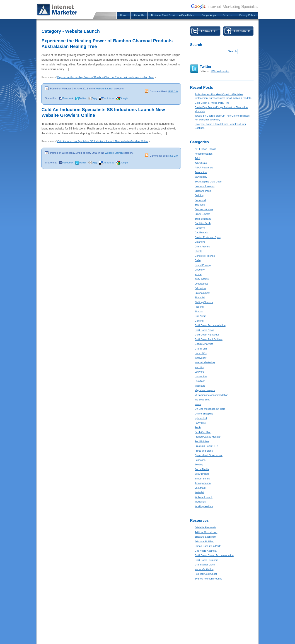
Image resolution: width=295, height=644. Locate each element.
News (198, 404)
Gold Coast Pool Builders (209, 339)
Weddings (200, 502)
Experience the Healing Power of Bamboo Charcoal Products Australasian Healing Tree (106, 77)
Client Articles (202, 247)
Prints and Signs (204, 451)
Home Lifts (201, 353)
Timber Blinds (202, 479)
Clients (198, 251)
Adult (197, 158)
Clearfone (200, 242)
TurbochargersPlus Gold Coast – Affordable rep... (147, 621)
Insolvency (201, 358)
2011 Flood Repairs (206, 149)
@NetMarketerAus (220, 71)
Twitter (82, 98)
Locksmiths (201, 376)
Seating (199, 464)
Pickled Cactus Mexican (208, 437)
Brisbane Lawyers (204, 186)
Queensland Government (209, 455)
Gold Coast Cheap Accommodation (214, 555)
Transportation (203, 483)
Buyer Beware (202, 214)
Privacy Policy (247, 15)
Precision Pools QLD (206, 446)
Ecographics (202, 284)
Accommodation (204, 154)
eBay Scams (202, 279)
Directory (200, 270)
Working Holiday (204, 506)
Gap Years (200, 316)
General (199, 321)
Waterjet (199, 492)
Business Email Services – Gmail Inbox (173, 15)
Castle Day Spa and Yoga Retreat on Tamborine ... (148, 633)
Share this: (51, 98)
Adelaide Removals (205, 527)
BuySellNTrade (203, 219)
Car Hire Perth (203, 223)
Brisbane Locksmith (206, 537)
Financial (200, 297)
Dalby (198, 260)
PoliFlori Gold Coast (206, 574)
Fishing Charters (204, 302)
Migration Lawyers (205, 390)
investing (199, 367)
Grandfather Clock (205, 565)
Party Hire (200, 423)
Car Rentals (201, 232)
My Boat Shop (202, 400)
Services (227, 15)
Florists (199, 311)
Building (199, 195)
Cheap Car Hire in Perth (208, 546)
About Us (139, 15)
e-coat (198, 274)
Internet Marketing (205, 362)
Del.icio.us (108, 98)
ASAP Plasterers (204, 168)
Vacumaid (200, 488)
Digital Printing (203, 265)
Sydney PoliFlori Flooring (208, 579)
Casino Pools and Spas (208, 237)
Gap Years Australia (206, 551)
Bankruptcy (201, 177)
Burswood (200, 200)
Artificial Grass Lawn (206, 532)
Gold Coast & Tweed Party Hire (212, 103)
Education (200, 288)
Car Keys (200, 228)
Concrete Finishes (205, 256)
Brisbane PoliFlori (204, 541)
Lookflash (200, 381)
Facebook (68, 98)
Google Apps (209, 15)
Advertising (201, 163)
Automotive (201, 172)
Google (124, 98)
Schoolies (200, 460)
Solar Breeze (202, 474)
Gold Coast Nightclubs (207, 335)
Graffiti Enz (201, 349)
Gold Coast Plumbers (207, 560)
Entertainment (202, 293)
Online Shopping (204, 414)
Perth (198, 427)
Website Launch (104, 89)
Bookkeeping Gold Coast (208, 182)
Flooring (199, 307)
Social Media (202, 469)
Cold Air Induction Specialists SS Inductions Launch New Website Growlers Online (103, 141)
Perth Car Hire (203, 432)
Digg (95, 98)
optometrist (201, 418)
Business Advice (204, 209)
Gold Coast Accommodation (210, 325)
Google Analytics (204, 344)
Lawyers (199, 372)
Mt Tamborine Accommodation (211, 395)
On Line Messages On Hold (210, 409)
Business (200, 205)
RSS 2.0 (173, 91)
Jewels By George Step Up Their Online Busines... (148, 638)
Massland (200, 386)
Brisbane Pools (203, 191)
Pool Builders (202, 441)
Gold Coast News (204, 330)
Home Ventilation (204, 569)
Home (123, 15)
